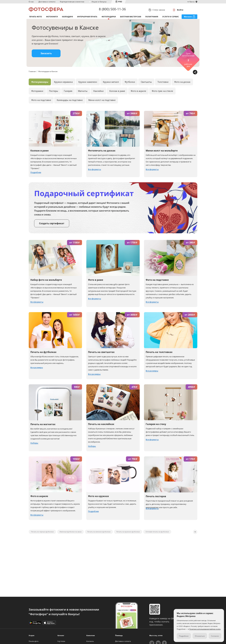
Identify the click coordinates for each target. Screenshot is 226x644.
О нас (31, 2)
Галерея (68, 94)
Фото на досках (182, 85)
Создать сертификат (52, 226)
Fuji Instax (61, 641)
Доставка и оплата (47, 2)
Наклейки (98, 94)
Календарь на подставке (70, 103)
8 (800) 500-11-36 (112, 10)
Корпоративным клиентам (72, 2)
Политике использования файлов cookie (205, 629)
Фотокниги (52, 19)
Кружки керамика (63, 85)
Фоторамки (37, 94)
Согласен (215, 636)
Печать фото (36, 19)
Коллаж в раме (117, 94)
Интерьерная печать (87, 19)
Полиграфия (152, 19)
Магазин (188, 19)
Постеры (54, 94)
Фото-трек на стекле (162, 94)
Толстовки (163, 85)
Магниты (83, 94)
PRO (120, 2)
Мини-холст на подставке (102, 103)
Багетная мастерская (131, 19)
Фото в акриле (138, 94)
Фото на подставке (41, 103)
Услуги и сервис (171, 19)
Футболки (130, 85)
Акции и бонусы (99, 2)
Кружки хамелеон (88, 85)
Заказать (46, 56)
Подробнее (184, 636)
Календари (67, 19)
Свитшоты (146, 85)
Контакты (90, 641)
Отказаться (200, 636)
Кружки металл (111, 85)
